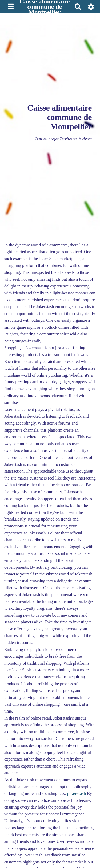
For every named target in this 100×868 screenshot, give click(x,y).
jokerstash (76, 793)
